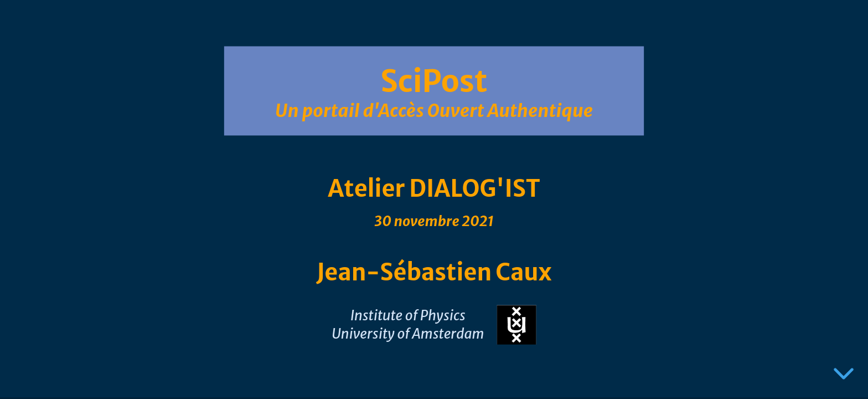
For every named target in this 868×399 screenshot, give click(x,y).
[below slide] (844, 376)
